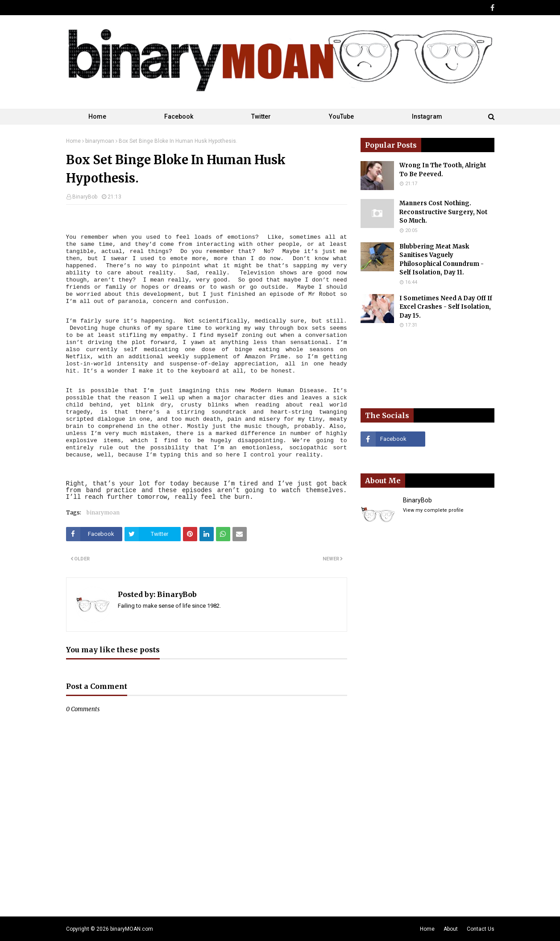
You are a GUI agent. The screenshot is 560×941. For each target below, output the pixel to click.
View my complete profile (433, 510)
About (451, 929)
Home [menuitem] (97, 116)
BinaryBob (85, 197)
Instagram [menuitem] (427, 116)
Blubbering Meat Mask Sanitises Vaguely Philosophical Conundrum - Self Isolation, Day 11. (442, 260)
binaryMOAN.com (132, 929)
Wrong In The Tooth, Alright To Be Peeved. (443, 170)
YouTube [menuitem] (341, 116)
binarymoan (100, 141)
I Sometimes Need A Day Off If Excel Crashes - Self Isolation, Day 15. (446, 307)
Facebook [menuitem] (179, 116)
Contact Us (481, 929)
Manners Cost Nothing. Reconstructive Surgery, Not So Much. (444, 212)
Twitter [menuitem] (261, 116)
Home (73, 141)
